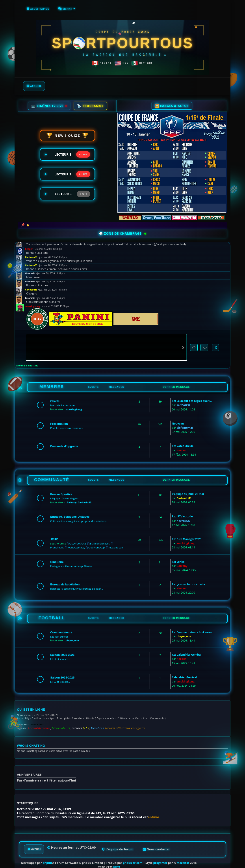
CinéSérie (57, 559)
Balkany (72, 499)
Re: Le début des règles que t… (192, 398)
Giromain (30, 270)
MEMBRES (52, 383)
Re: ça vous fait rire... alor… (190, 581)
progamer (160, 856)
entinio (153, 810)
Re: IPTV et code (182, 513)
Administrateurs (36, 723)
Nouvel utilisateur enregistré (102, 723)
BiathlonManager (98, 540)
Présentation (59, 420)
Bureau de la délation (65, 581)
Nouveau (178, 420)
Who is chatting (27, 739)
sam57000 (183, 402)
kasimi (116, 860)
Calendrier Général (184, 674)
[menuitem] (63, 8)
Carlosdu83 (31, 254)
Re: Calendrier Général (187, 651)
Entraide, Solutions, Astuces (70, 513)
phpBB (47, 856)
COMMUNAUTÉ (52, 476)
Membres (81, 723)
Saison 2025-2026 (62, 652)
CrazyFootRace (76, 540)
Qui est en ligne (27, 706)
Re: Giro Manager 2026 (187, 536)
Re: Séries (178, 558)
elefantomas (185, 424)
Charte (55, 398)
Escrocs (65, 723)
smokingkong (32, 303)
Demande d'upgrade (64, 443)
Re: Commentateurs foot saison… (194, 629)
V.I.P (72, 723)
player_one (72, 637)
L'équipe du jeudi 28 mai (188, 491)
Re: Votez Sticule (183, 443)
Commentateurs (61, 629)
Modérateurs (53, 723)
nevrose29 (183, 518)
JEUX (54, 536)
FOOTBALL (52, 615)
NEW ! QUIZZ (67, 134)
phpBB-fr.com (133, 856)
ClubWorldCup (95, 544)
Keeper (29, 246)
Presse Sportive (61, 491)
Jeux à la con (114, 544)
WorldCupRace (74, 544)
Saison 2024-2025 (62, 674)
